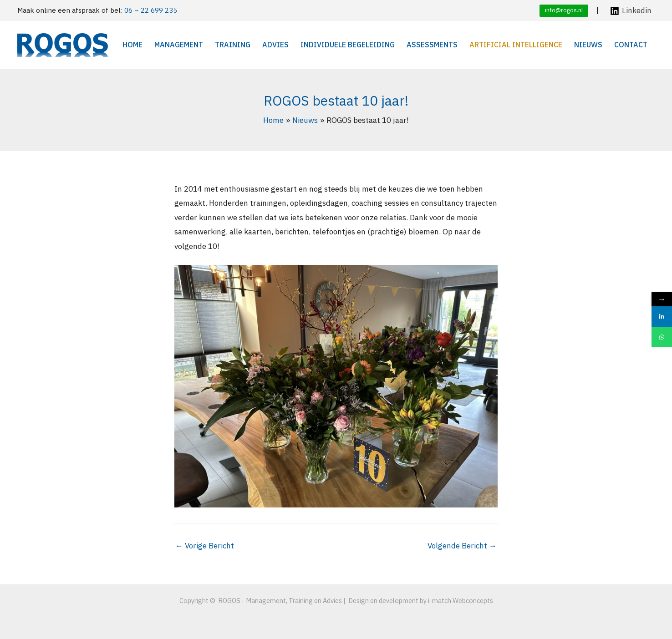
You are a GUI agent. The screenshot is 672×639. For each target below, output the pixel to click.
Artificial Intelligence (516, 45)
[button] (564, 11)
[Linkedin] (631, 11)
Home (132, 45)
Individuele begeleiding (348, 45)
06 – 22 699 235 (151, 10)
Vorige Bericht (205, 546)
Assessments (432, 45)
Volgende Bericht (462, 546)
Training (233, 45)
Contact (631, 45)
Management (179, 45)
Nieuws (588, 45)
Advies (275, 45)
